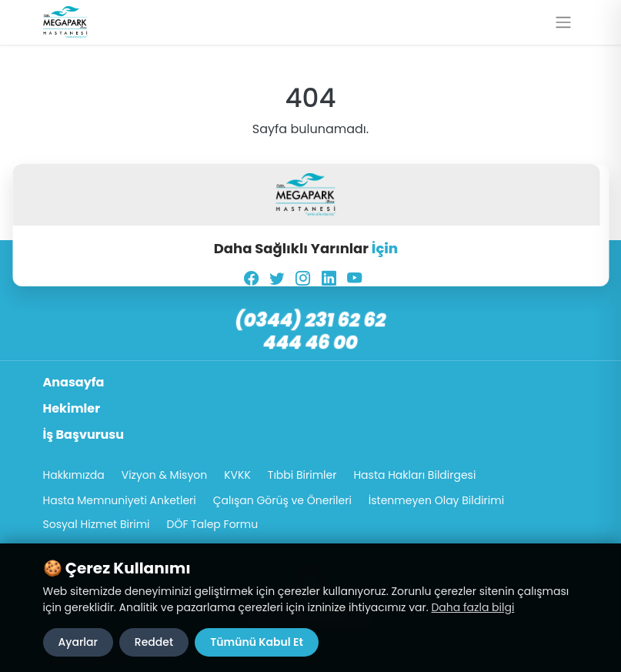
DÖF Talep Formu (213, 524)
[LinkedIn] (329, 279)
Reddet (154, 642)
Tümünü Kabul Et (257, 642)
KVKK (237, 475)
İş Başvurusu (84, 435)
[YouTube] (354, 279)
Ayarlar (78, 642)
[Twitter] (277, 279)
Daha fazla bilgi (472, 607)
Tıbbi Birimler (302, 475)
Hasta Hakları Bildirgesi (414, 475)
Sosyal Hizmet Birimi (97, 524)
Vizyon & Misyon (165, 475)
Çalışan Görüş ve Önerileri (282, 500)
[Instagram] (303, 279)
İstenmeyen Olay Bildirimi (436, 500)
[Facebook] (251, 279)
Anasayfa (74, 382)
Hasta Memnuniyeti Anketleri (120, 500)
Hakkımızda (74, 475)
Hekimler (72, 408)
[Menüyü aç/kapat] (563, 22)
